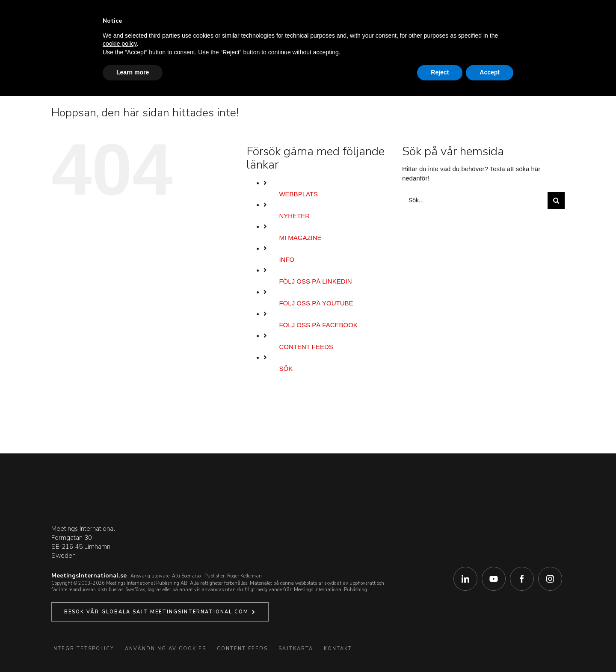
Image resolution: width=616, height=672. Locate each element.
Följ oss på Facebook (318, 325)
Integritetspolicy (83, 649)
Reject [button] (440, 72)
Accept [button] (490, 72)
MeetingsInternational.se (89, 576)
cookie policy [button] (120, 44)
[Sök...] (475, 201)
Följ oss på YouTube (316, 303)
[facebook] (522, 579)
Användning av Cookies (166, 649)
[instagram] (550, 579)
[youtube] (494, 579)
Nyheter (294, 216)
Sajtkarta (296, 649)
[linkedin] (465, 579)
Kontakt (338, 649)
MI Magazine (300, 238)
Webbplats (298, 194)
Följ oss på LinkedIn (315, 281)
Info (287, 259)
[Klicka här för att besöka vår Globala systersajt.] (160, 612)
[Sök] (556, 201)
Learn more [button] (133, 72)
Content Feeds (306, 347)
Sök (286, 369)
